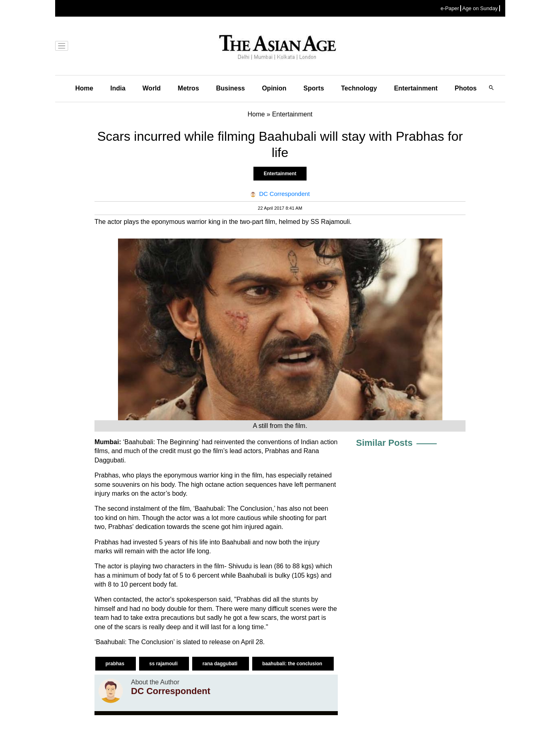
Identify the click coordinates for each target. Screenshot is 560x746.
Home (84, 88)
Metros (188, 88)
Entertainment (416, 88)
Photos (466, 88)
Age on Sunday (480, 8)
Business (231, 88)
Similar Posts (384, 443)
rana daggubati (220, 664)
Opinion (274, 88)
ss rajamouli (164, 664)
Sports (314, 88)
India (118, 88)
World (151, 88)
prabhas (116, 664)
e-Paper (450, 8)
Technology (359, 88)
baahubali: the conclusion (293, 664)
